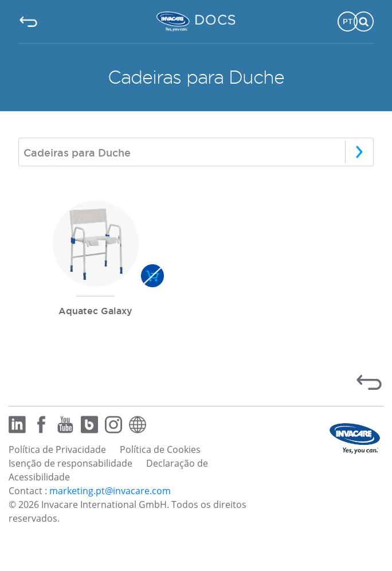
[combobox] (196, 152)
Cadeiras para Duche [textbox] (77, 152)
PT (348, 21)
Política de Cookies (160, 449)
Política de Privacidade (57, 449)
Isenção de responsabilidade (70, 463)
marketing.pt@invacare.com (110, 491)
